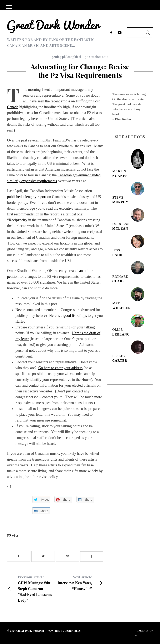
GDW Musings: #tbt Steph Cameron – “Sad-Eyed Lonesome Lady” (31, 588)
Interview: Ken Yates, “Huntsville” (79, 583)
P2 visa (13, 536)
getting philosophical (66, 57)
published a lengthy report (27, 197)
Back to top (143, 634)
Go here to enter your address (60, 368)
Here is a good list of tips (68, 316)
